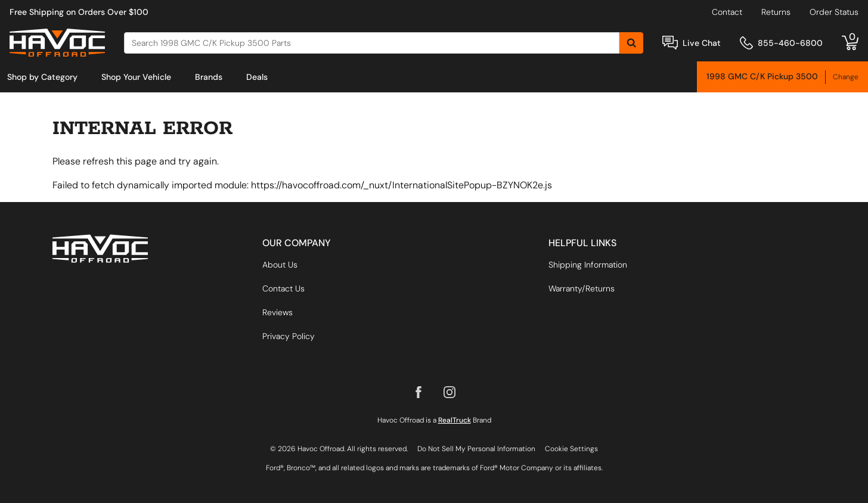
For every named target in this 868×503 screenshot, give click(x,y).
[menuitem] (42, 77)
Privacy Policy (289, 336)
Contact (727, 12)
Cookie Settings (571, 449)
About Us (280, 265)
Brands (209, 77)
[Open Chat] (670, 43)
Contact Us (283, 288)
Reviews (278, 312)
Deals (257, 77)
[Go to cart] (850, 43)
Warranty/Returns (582, 288)
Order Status (834, 12)
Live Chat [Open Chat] (702, 43)
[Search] (372, 43)
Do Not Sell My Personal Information (476, 449)
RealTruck (455, 420)
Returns (776, 12)
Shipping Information (588, 265)
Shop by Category (42, 77)
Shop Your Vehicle (136, 77)
